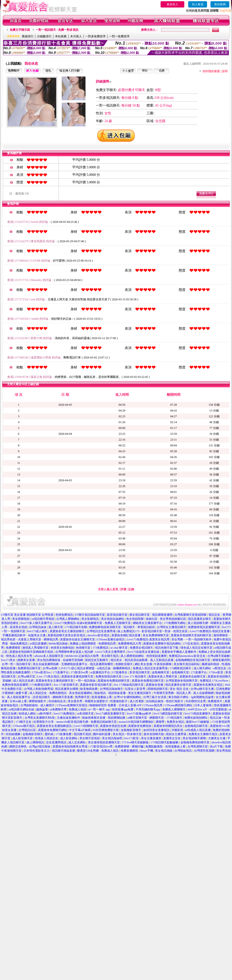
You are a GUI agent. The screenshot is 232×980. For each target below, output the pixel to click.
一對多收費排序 (95, 36)
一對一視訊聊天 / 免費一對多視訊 (57, 30)
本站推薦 (61, 36)
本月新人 (76, 36)
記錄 (131, 589)
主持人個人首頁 (108, 589)
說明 (225, 71)
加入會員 (198, 4)
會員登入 (172, 4)
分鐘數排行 (44, 36)
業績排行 (28, 36)
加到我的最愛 (211, 71)
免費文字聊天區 (20, 30)
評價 (123, 589)
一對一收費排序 (119, 36)
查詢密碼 (220, 4)
